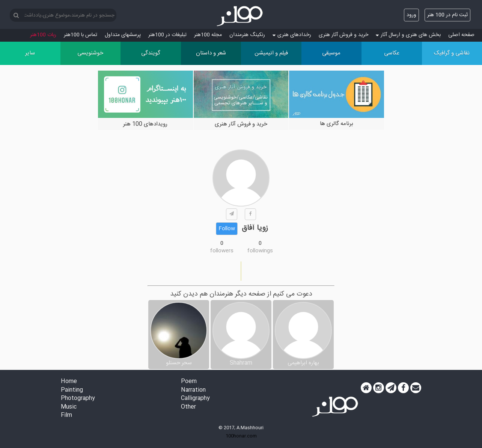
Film (66, 416)
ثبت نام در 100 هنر (447, 15)
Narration (193, 390)
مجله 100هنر (208, 35)
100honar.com (241, 436)
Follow (227, 229)
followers (222, 251)
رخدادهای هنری (292, 35)
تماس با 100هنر (81, 35)
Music (69, 407)
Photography (78, 399)
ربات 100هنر (43, 35)
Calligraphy (195, 399)
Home (69, 382)
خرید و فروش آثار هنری (343, 35)
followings (260, 251)
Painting (72, 390)
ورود (411, 15)
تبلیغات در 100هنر (167, 35)
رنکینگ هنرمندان (247, 35)
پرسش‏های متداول (123, 35)
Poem (189, 382)
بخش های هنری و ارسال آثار (408, 35)
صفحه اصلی (461, 35)
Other (188, 407)
